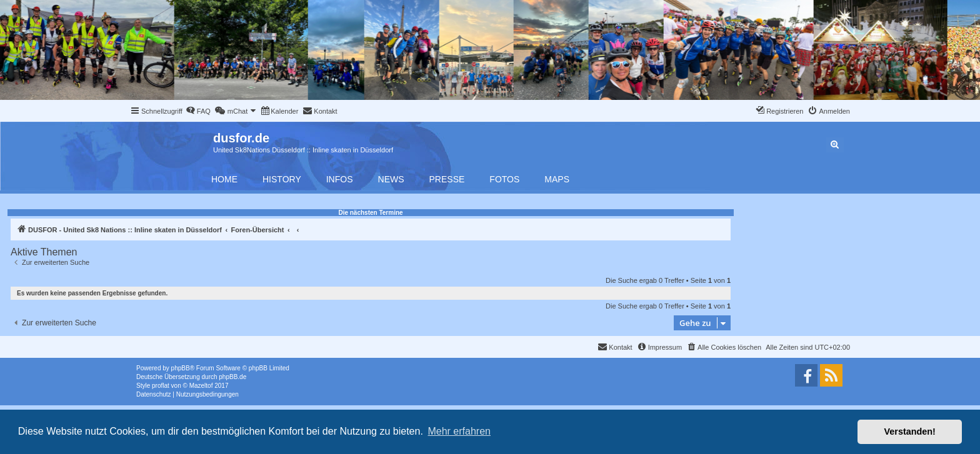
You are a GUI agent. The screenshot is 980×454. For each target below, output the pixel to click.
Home (224, 179)
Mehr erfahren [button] (459, 431)
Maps (557, 179)
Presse (447, 179)
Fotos (504, 179)
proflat (161, 386)
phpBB (181, 368)
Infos (340, 179)
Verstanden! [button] (910, 432)
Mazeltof (201, 386)
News (391, 179)
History (282, 179)
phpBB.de (232, 377)
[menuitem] (198, 111)
